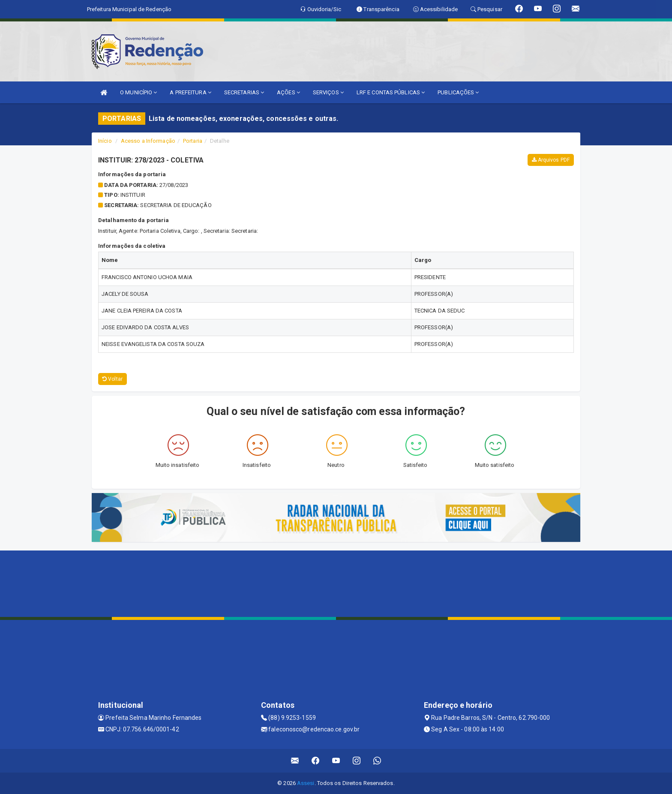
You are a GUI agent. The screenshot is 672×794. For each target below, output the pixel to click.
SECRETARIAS (244, 92)
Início (105, 141)
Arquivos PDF (551, 160)
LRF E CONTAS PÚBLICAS (391, 92)
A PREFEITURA (190, 92)
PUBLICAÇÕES (458, 92)
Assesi (306, 783)
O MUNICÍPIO (138, 92)
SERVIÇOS (328, 92)
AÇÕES (288, 92)
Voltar (112, 379)
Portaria (193, 141)
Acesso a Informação (148, 141)
